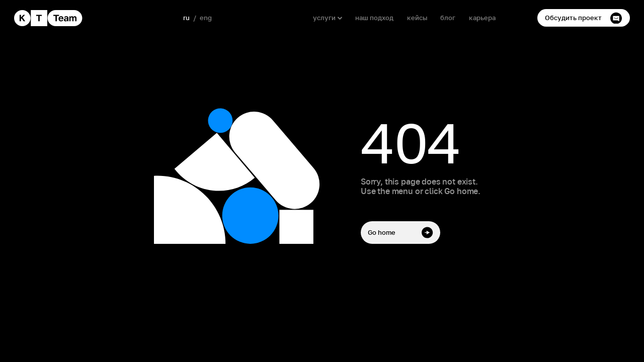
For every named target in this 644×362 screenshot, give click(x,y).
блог (448, 18)
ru (186, 18)
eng (206, 18)
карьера (482, 18)
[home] (48, 18)
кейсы (417, 18)
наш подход (374, 18)
